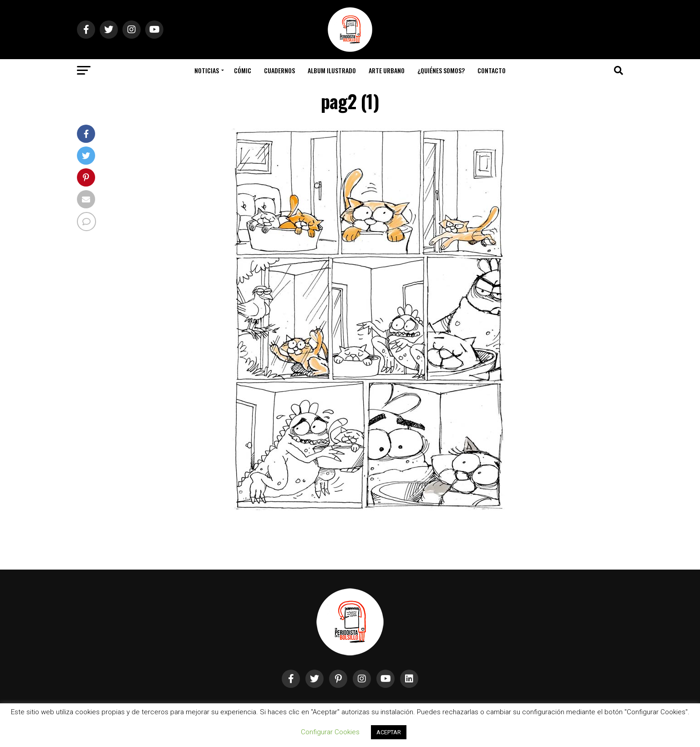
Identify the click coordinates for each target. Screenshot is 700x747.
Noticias (207, 70)
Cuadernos (279, 70)
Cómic (243, 70)
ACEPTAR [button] (389, 732)
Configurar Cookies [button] (330, 732)
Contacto (492, 70)
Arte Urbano (387, 70)
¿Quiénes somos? (441, 70)
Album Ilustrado (332, 70)
